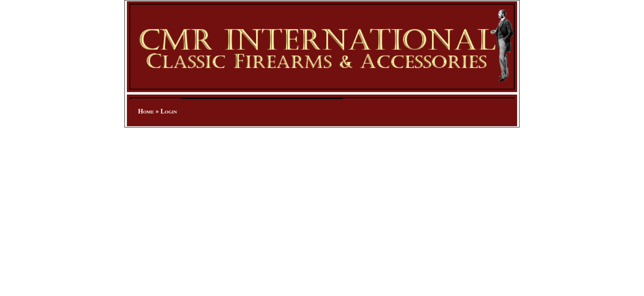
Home (146, 111)
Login (169, 111)
